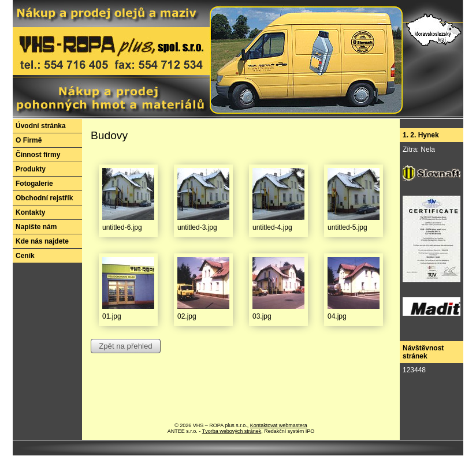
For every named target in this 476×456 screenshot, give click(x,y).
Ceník (25, 256)
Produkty (31, 169)
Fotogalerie (34, 184)
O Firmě (29, 140)
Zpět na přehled (125, 346)
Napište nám (36, 227)
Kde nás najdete (42, 241)
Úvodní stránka (41, 126)
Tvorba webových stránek (232, 431)
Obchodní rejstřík (44, 198)
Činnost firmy (38, 155)
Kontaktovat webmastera (279, 425)
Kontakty (30, 212)
